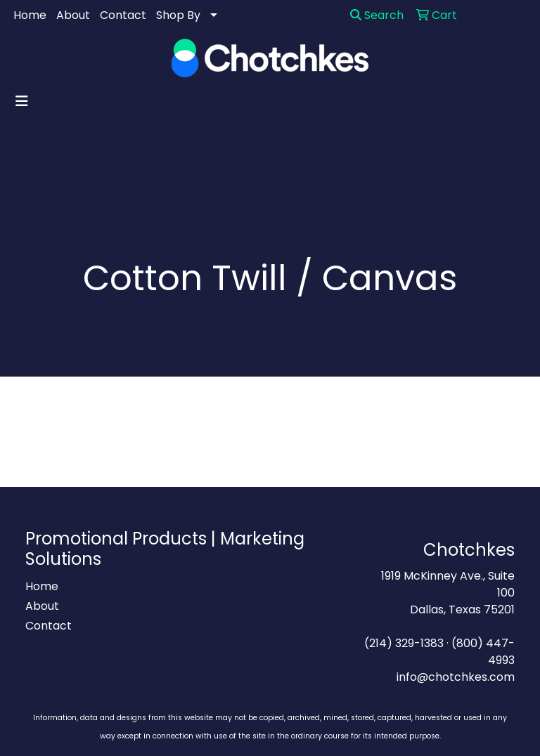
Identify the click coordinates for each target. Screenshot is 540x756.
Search (377, 15)
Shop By (178, 15)
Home (30, 15)
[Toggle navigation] (22, 101)
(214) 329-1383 (404, 643)
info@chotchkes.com (456, 677)
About (73, 15)
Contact (123, 15)
